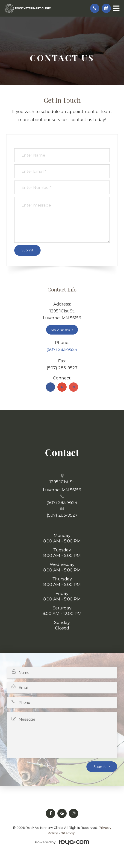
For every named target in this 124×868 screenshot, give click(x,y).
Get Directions (60, 330)
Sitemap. (69, 833)
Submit (100, 767)
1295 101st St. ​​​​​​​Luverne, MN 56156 (62, 486)
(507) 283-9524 (62, 350)
